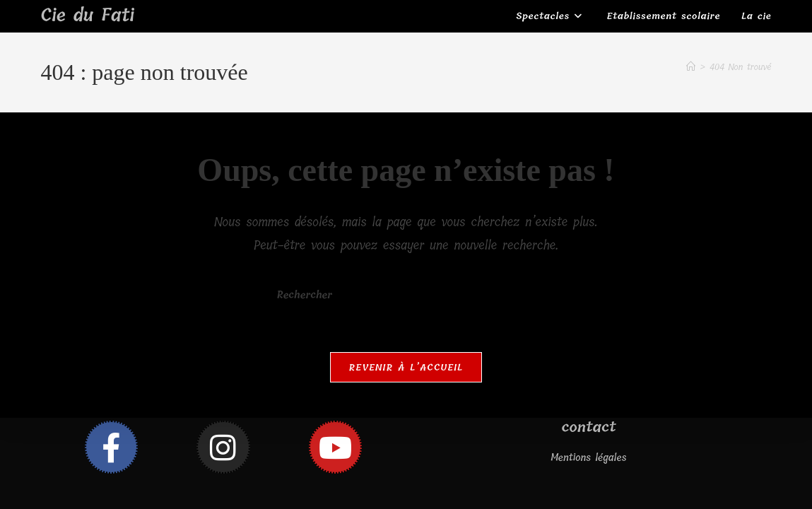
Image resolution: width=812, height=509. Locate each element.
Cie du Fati (87, 16)
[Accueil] (691, 67)
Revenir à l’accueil (406, 367)
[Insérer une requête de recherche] (406, 296)
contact (589, 427)
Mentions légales (589, 458)
